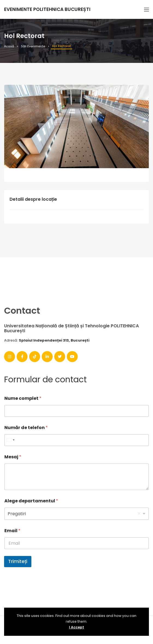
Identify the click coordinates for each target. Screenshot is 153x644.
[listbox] (76, 514)
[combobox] (10, 440)
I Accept (76, 627)
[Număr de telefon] (76, 440)
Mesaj (13, 457)
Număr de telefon (26, 428)
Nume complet (23, 398)
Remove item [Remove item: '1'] (139, 514)
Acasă (9, 46)
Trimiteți (18, 561)
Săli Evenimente (33, 46)
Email (12, 531)
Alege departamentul (31, 501)
